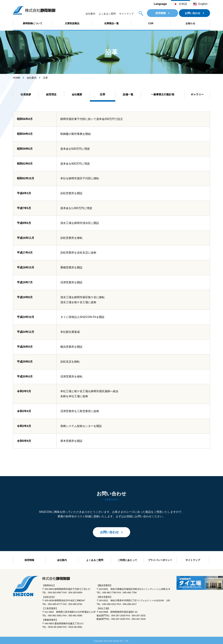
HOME (17, 78)
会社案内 (90, 14)
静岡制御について (33, 23)
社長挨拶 (26, 94)
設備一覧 (128, 94)
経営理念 (51, 94)
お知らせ (190, 23)
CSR (151, 23)
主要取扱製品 (72, 23)
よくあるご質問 (107, 14)
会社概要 (77, 94)
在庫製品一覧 (111, 23)
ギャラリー (197, 94)
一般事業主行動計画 (163, 94)
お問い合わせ (193, 13)
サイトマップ (126, 14)
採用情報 (161, 13)
